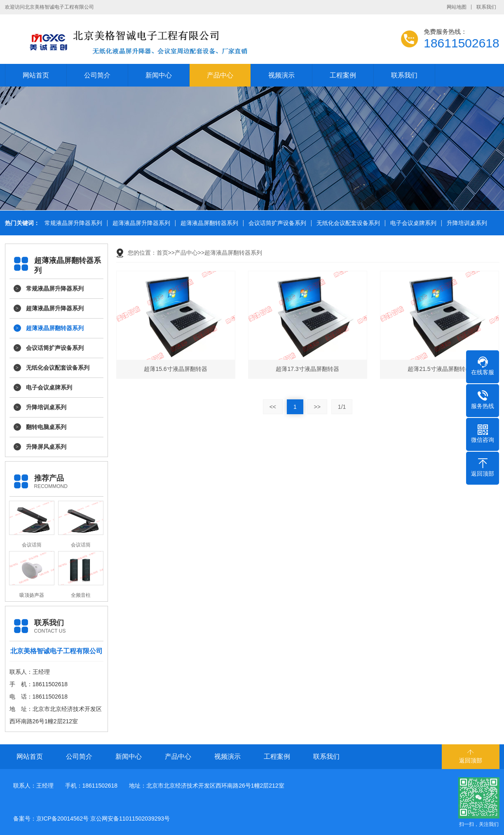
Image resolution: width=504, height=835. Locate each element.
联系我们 (486, 7)
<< (273, 407)
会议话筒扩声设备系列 (276, 223)
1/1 (342, 407)
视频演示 (281, 75)
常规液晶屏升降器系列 (72, 223)
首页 (162, 253)
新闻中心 (159, 75)
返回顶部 (471, 760)
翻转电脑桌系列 (46, 427)
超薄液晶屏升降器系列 (140, 223)
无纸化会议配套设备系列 (347, 223)
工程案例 (343, 75)
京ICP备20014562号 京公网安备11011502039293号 (103, 819)
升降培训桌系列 (466, 223)
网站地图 (457, 7)
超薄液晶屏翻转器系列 (208, 223)
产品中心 (220, 75)
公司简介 (97, 75)
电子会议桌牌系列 (412, 223)
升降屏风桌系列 (46, 447)
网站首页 (36, 75)
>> (317, 407)
